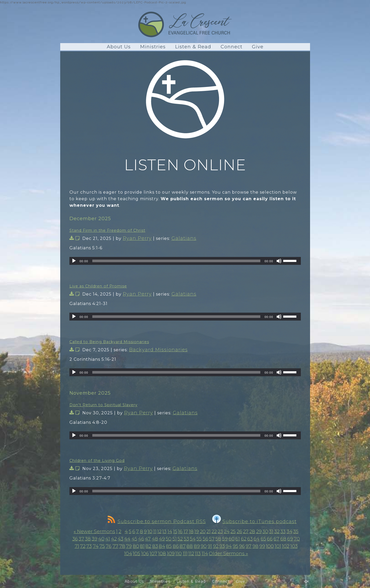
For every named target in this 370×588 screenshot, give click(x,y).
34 (290, 532)
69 (290, 539)
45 (134, 539)
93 (222, 546)
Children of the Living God (97, 461)
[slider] (176, 261)
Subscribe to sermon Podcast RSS (157, 522)
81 (142, 546)
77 (115, 546)
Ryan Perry (137, 238)
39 (95, 539)
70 (297, 539)
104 (128, 554)
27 (246, 532)
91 (210, 546)
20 (203, 532)
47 (148, 539)
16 (180, 532)
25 (233, 532)
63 (250, 539)
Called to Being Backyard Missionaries (109, 342)
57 (212, 539)
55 (199, 539)
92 (216, 546)
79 (129, 546)
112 (191, 554)
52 (180, 539)
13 (164, 532)
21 (209, 532)
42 (114, 539)
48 (155, 539)
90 (204, 546)
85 (169, 546)
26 (239, 532)
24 (227, 532)
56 (206, 539)
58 (218, 539)
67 (276, 539)
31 (271, 532)
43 (120, 539)
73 (89, 546)
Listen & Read (193, 47)
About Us (119, 47)
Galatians (184, 238)
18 (191, 532)
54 (193, 539)
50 (169, 539)
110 (179, 554)
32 (277, 532)
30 (265, 532)
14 (170, 532)
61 (238, 539)
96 (242, 546)
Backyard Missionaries (158, 350)
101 (278, 546)
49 (162, 539)
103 (294, 546)
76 (109, 546)
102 (286, 546)
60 (232, 539)
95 (235, 546)
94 (229, 546)
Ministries (153, 47)
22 (214, 532)
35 (296, 532)
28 (252, 532)
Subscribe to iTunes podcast (254, 522)
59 (225, 539)
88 (190, 546)
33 (283, 532)
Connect (232, 47)
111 (185, 554)
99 (262, 546)
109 (171, 554)
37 (81, 539)
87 (183, 546)
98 (255, 546)
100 (270, 546)
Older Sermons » (228, 554)
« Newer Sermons (94, 532)
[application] (185, 261)
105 (136, 554)
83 (155, 546)
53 (186, 539)
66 (270, 539)
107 (153, 554)
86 (176, 546)
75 (102, 546)
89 (197, 546)
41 (108, 539)
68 (283, 539)
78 (122, 546)
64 (257, 539)
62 (244, 539)
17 (186, 532)
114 (205, 554)
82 (148, 546)
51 (175, 539)
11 (155, 532)
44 (127, 539)
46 (141, 539)
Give (258, 47)
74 (96, 546)
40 (101, 539)
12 (159, 532)
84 (162, 546)
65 (263, 539)
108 (162, 554)
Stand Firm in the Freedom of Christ (107, 230)
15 (175, 532)
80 (136, 546)
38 (88, 539)
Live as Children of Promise (98, 286)
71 (77, 546)
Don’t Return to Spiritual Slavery (103, 405)
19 (197, 532)
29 (259, 532)
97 (249, 546)
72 (83, 546)
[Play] (74, 261)
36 (75, 539)
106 (145, 554)
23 (220, 532)
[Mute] (279, 261)
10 (150, 532)
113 (198, 554)
